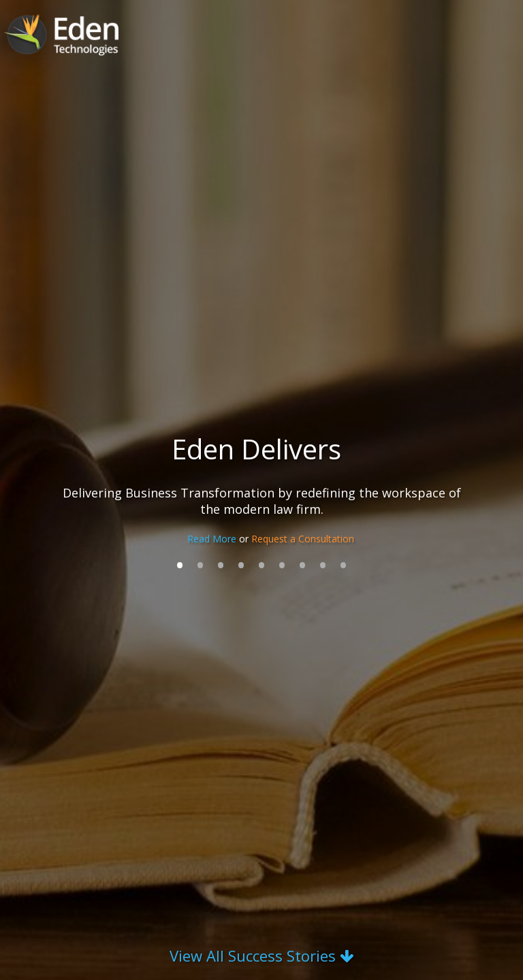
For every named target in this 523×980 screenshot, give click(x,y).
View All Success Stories (261, 955)
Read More (213, 539)
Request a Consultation (303, 539)
